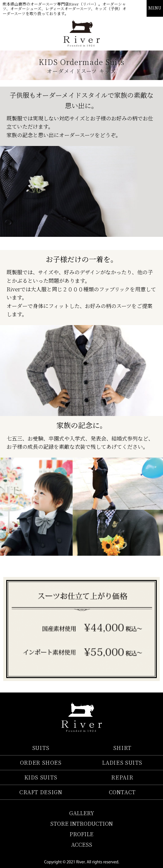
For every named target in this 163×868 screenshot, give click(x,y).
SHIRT (122, 748)
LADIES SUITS (122, 763)
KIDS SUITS (41, 777)
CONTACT (122, 792)
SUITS (41, 748)
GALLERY (82, 813)
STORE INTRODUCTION (81, 824)
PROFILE (81, 834)
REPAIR (122, 777)
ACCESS (82, 845)
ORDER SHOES (41, 763)
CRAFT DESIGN (41, 792)
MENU (155, 8)
